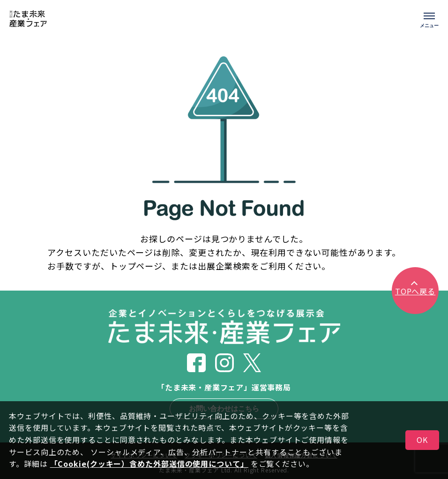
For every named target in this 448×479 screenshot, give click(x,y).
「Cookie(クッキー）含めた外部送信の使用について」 (149, 464)
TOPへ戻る (415, 291)
